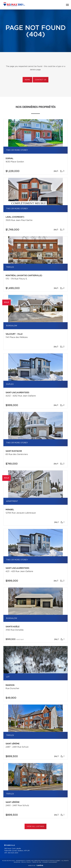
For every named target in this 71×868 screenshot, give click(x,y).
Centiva (40, 865)
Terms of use (37, 862)
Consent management (50, 862)
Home (27, 80)
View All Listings (35, 827)
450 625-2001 (13, 853)
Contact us (41, 80)
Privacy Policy (26, 862)
